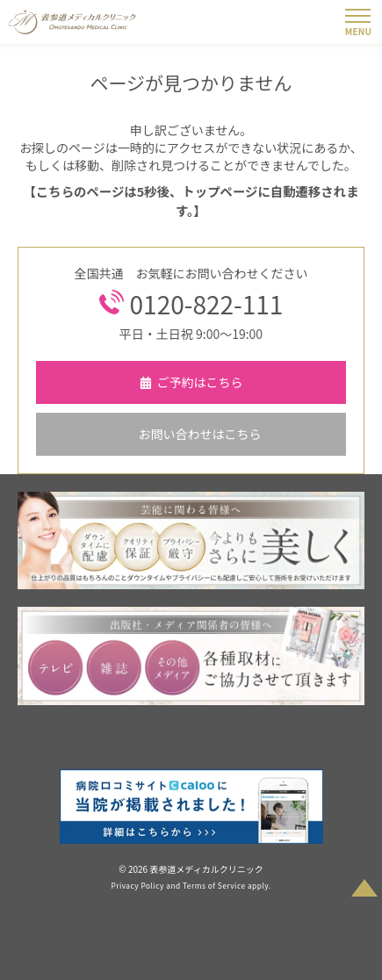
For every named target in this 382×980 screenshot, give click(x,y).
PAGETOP (364, 881)
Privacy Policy (137, 885)
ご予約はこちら (200, 382)
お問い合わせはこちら (200, 434)
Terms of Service (214, 885)
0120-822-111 (207, 304)
